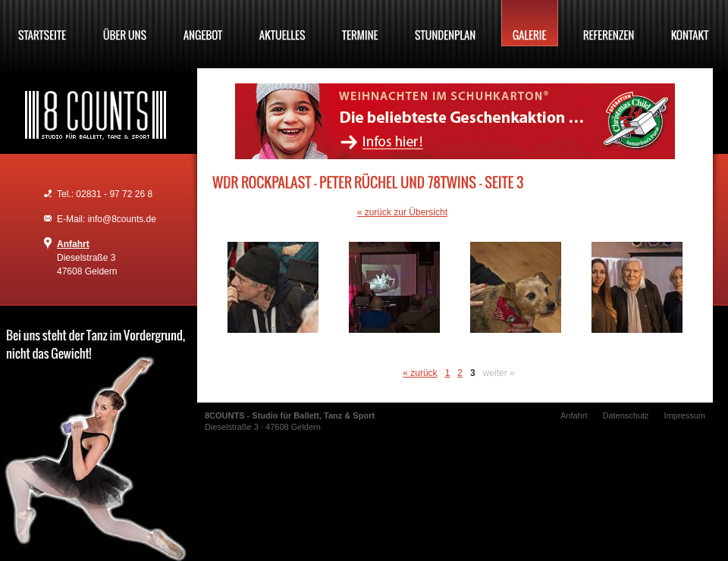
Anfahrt (73, 244)
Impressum (685, 415)
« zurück (420, 373)
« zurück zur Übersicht (402, 212)
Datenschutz (625, 415)
